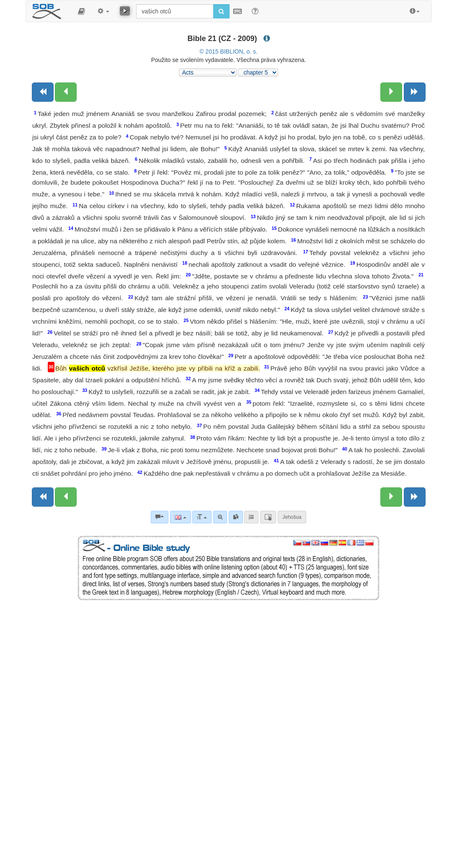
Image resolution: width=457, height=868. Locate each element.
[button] (81, 11)
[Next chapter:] (391, 92)
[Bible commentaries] (160, 517)
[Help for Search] (255, 11)
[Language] (180, 517)
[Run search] (221, 11)
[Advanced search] (220, 517)
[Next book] (415, 92)
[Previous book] (43, 92)
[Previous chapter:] (66, 92)
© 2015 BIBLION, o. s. (229, 52)
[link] (236, 517)
